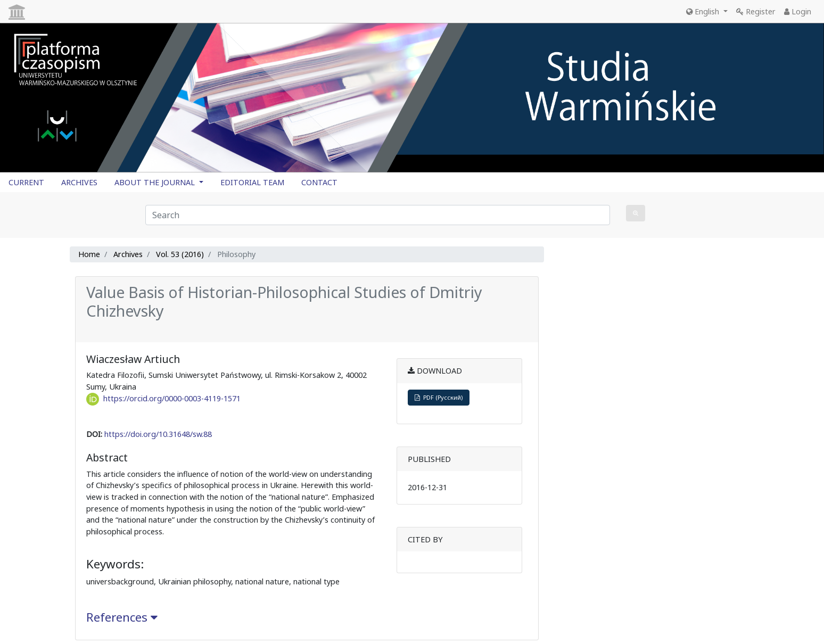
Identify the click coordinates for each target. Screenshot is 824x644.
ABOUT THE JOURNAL (156, 182)
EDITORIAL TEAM (252, 182)
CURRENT (26, 182)
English (704, 11)
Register (756, 11)
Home (89, 254)
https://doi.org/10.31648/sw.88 (158, 434)
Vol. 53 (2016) (180, 254)
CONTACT (319, 182)
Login (798, 11)
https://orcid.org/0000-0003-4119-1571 (172, 398)
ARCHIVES (79, 182)
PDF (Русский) (439, 397)
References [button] (122, 617)
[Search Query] (378, 215)
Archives (128, 254)
